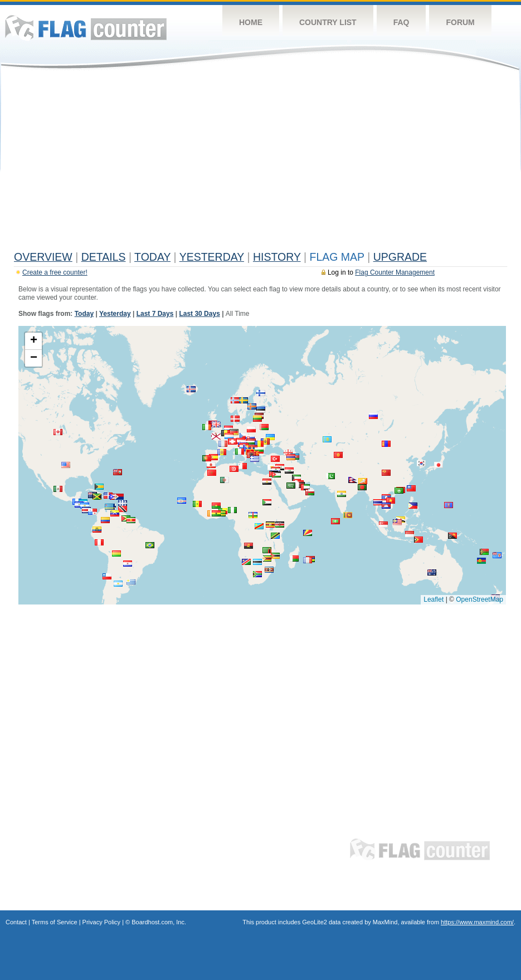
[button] (432, 572)
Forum (460, 22)
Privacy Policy (101, 922)
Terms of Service (55, 922)
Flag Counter (86, 28)
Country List (328, 22)
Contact (16, 922)
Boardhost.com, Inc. (159, 922)
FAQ (401, 22)
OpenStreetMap (479, 599)
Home (251, 22)
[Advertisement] (260, 163)
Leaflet (434, 599)
